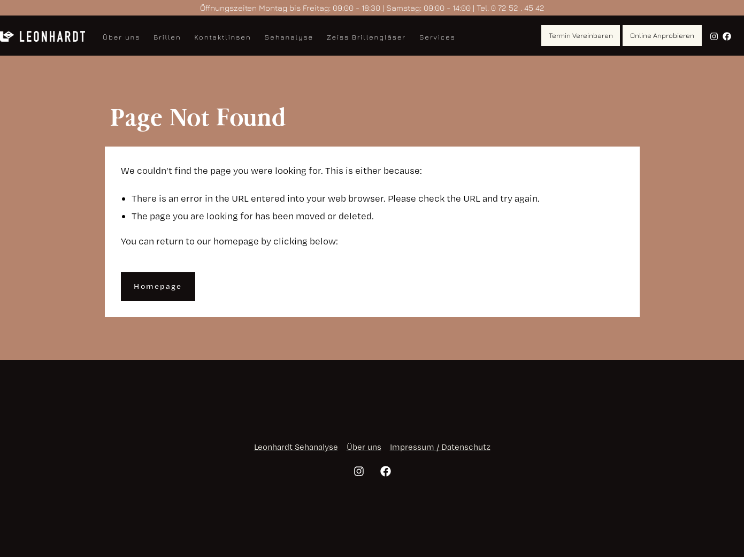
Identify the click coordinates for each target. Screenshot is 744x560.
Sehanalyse (289, 37)
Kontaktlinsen (223, 37)
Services (438, 37)
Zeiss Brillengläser (366, 37)
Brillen (167, 37)
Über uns (121, 37)
